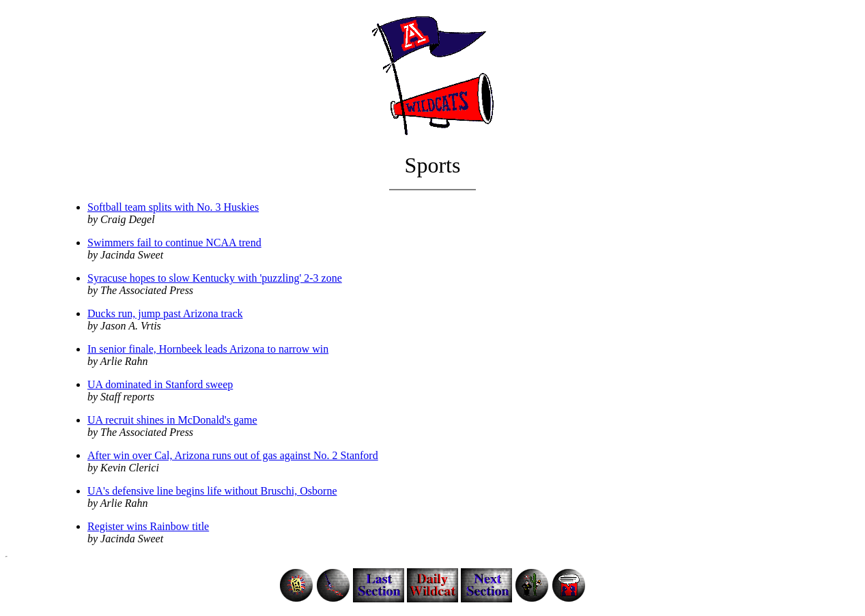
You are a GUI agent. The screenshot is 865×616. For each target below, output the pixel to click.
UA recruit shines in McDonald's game (172, 420)
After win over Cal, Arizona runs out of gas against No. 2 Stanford (233, 455)
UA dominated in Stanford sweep (160, 384)
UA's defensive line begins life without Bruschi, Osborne (212, 491)
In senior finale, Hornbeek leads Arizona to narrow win (208, 349)
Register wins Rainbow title (148, 526)
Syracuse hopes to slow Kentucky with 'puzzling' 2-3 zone (215, 278)
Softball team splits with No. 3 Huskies (173, 207)
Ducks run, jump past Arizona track (165, 313)
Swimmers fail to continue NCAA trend (174, 243)
